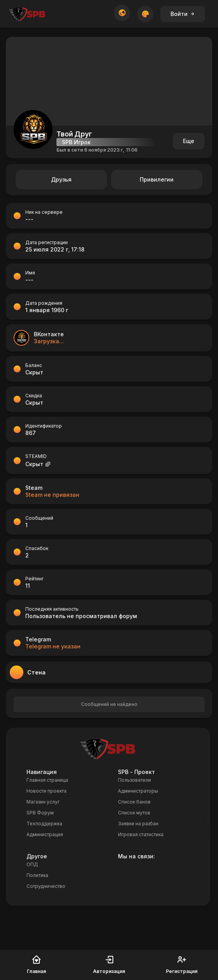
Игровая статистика (141, 834)
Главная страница (47, 780)
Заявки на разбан (138, 824)
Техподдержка (44, 824)
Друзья (61, 179)
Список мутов (134, 813)
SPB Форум (40, 813)
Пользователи (134, 780)
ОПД (32, 864)
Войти (183, 14)
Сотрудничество (46, 886)
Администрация (45, 834)
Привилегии (157, 179)
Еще (189, 141)
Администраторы (138, 791)
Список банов (134, 802)
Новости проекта (47, 791)
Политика (37, 875)
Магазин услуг (43, 802)
